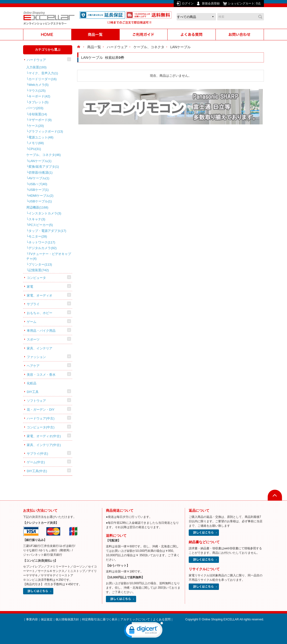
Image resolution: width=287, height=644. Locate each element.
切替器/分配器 (41, 172)
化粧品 (32, 383)
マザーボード (40, 120)
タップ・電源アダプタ (47, 231)
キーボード (39, 96)
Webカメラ (38, 85)
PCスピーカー (41, 225)
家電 (30, 287)
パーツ (35, 108)
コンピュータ (36, 278)
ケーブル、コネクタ (43, 155)
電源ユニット (41, 137)
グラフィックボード (46, 131)
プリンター (40, 264)
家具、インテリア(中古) (44, 445)
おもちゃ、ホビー (40, 313)
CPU (35, 149)
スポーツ (33, 339)
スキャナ (37, 219)
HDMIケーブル (41, 196)
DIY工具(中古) (37, 471)
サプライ (33, 304)
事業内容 (32, 619)
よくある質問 (162, 619)
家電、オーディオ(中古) (44, 436)
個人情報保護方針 (67, 619)
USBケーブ (39, 190)
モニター (38, 236)
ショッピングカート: (245, 3)
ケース (36, 126)
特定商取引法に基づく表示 (100, 619)
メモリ (36, 143)
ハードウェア (36, 60)
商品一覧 (94, 47)
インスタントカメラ (45, 213)
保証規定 (47, 619)
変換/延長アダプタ (44, 167)
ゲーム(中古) (36, 462)
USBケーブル (40, 201)
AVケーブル (39, 178)
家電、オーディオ (40, 295)
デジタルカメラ (43, 248)
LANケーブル (40, 161)
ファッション (36, 357)
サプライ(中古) (37, 454)
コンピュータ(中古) (41, 427)
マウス (37, 91)
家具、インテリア (40, 348)
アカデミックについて (135, 619)
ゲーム (32, 322)
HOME (79, 47)
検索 (260, 17)
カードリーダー (43, 79)
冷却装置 (38, 114)
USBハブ (38, 184)
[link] (143, 631)
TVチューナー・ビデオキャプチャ (49, 256)
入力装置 (36, 67)
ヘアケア (33, 366)
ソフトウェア (36, 401)
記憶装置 (39, 270)
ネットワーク (42, 242)
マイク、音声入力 (43, 73)
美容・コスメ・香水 (41, 375)
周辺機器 (37, 207)
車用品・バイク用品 (41, 331)
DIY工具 (33, 392)
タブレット (38, 102)
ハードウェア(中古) (41, 418)
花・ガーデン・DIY (41, 410)
